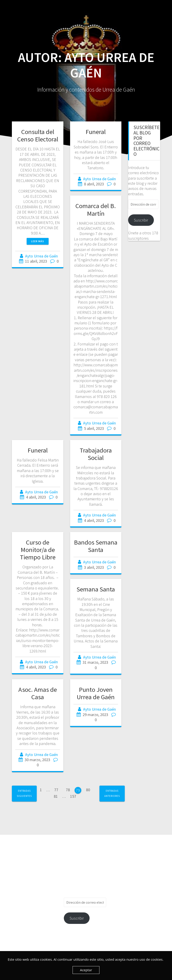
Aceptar (86, 970)
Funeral (96, 132)
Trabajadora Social (96, 454)
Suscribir (141, 220)
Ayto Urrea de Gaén (41, 256)
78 (69, 790)
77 (58, 790)
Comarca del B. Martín (96, 210)
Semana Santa (96, 589)
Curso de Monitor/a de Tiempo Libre (38, 550)
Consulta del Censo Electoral (38, 135)
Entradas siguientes (24, 793)
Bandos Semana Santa (96, 546)
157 (75, 796)
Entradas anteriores (112, 793)
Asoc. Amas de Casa (38, 693)
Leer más (38, 241)
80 (90, 790)
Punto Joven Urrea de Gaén (96, 693)
